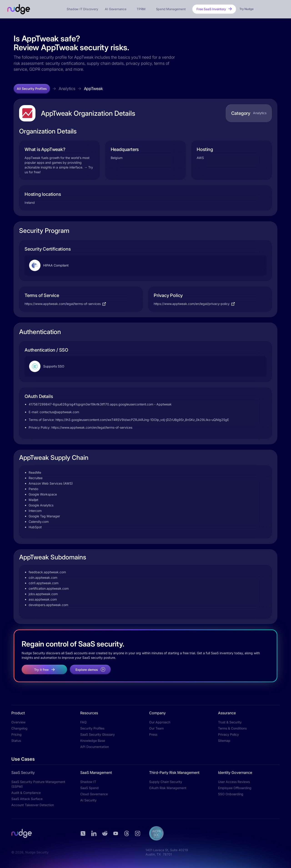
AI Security (88, 800)
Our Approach (160, 722)
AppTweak (93, 89)
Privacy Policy (228, 734)
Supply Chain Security (166, 782)
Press (153, 734)
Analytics (67, 89)
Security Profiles (92, 728)
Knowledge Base (93, 741)
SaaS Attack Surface (27, 799)
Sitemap (224, 741)
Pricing (16, 734)
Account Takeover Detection (33, 805)
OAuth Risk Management (168, 788)
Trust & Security (230, 722)
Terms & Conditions (232, 728)
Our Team (156, 728)
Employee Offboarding (235, 788)
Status (16, 741)
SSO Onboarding (231, 794)
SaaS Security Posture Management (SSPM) (38, 784)
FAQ (83, 722)
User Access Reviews (234, 782)
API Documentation (95, 747)
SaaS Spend (89, 788)
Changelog (19, 728)
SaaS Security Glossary (98, 734)
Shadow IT (88, 782)
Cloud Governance (94, 794)
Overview (18, 722)
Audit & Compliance (26, 793)
